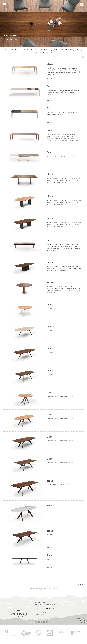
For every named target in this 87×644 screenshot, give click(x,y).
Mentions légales (81, 619)
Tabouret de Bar (67, 50)
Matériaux (38, 52)
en (81, 585)
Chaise (56, 50)
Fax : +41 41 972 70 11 (41, 614)
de (79, 585)
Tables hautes (45, 50)
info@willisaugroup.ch (40, 618)
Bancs (78, 50)
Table (6, 50)
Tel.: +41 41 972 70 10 (41, 612)
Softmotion (49, 52)
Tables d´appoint (17, 50)
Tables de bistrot (32, 50)
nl (85, 585)
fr (83, 585)
